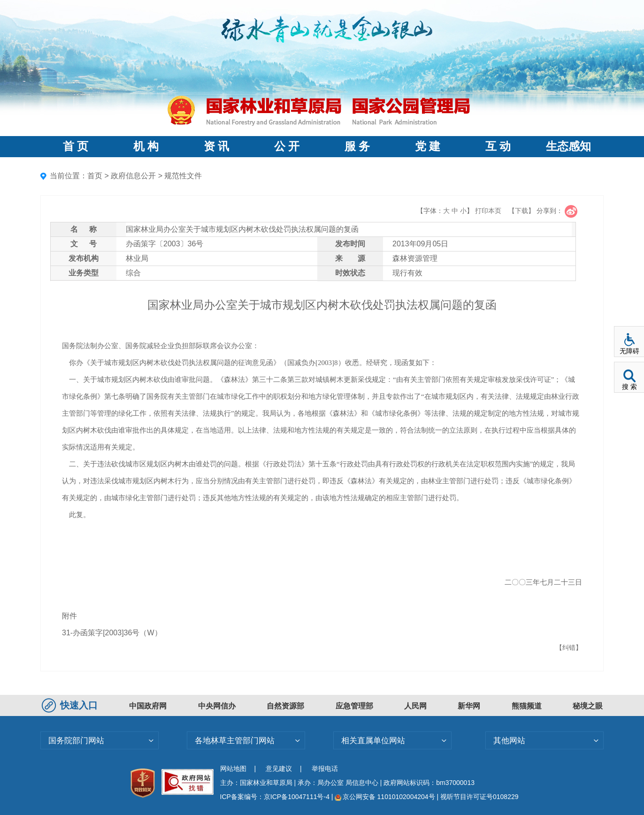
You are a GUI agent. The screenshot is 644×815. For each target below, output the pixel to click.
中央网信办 (217, 706)
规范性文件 (183, 176)
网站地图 (233, 769)
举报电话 (325, 769)
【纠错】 (569, 647)
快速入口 (71, 705)
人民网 (415, 706)
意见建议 (279, 769)
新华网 (469, 706)
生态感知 (568, 146)
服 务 (357, 146)
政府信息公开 (133, 176)
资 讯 (216, 146)
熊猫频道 (527, 706)
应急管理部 (354, 706)
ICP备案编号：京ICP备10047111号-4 (276, 797)
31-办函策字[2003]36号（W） (112, 633)
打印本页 (488, 211)
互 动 (498, 146)
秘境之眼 (588, 706)
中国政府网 (148, 706)
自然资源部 (285, 706)
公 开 (287, 146)
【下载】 (521, 211)
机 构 (146, 146)
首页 (95, 176)
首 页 (76, 146)
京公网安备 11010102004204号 (385, 797)
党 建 (428, 146)
